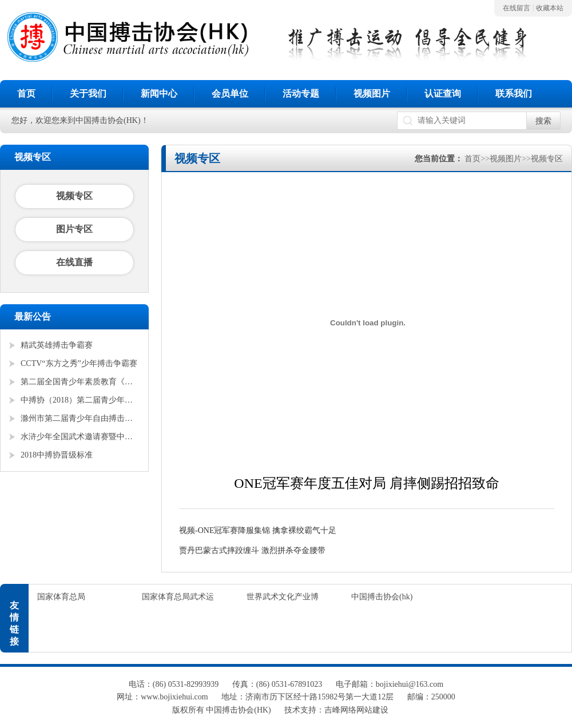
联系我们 (514, 94)
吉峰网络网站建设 (356, 710)
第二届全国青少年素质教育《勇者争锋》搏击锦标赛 (80, 382)
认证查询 (443, 94)
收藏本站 (550, 8)
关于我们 (88, 94)
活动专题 (301, 94)
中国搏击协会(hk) (382, 597)
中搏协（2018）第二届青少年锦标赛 (80, 400)
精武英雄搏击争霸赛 (57, 345)
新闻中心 (159, 94)
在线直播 (74, 262)
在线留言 (517, 8)
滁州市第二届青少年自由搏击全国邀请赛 (80, 418)
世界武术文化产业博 (283, 597)
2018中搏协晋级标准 (57, 455)
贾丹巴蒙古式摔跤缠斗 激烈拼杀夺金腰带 (252, 550)
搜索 (543, 121)
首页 (26, 94)
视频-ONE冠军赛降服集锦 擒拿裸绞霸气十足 (258, 530)
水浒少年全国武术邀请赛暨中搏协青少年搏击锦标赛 (80, 437)
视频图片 (372, 94)
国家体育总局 (61, 597)
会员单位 (230, 94)
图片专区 (74, 229)
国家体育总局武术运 (178, 597)
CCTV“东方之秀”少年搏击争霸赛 (79, 363)
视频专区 (74, 196)
